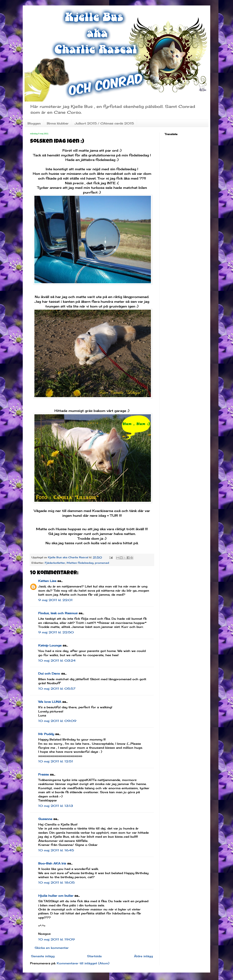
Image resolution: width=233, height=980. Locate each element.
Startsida (94, 956)
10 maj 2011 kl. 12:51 (56, 761)
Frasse (44, 774)
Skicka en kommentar (52, 948)
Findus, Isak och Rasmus (58, 613)
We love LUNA (50, 702)
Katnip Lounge (50, 645)
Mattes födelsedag (80, 563)
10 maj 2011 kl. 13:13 (56, 806)
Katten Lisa (47, 581)
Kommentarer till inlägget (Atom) (83, 963)
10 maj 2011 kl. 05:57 (57, 689)
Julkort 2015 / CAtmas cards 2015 (104, 123)
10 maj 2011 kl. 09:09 (57, 721)
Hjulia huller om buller (56, 896)
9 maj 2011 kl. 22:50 (56, 632)
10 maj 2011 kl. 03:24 (57, 661)
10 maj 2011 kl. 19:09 (56, 939)
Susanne (45, 819)
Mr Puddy (46, 734)
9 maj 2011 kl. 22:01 (55, 600)
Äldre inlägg (143, 956)
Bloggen (34, 123)
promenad (102, 563)
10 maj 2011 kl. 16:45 (56, 850)
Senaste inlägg (43, 956)
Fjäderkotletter (55, 563)
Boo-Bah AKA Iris (52, 863)
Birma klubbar (58, 123)
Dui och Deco (49, 673)
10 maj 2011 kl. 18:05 (56, 882)
